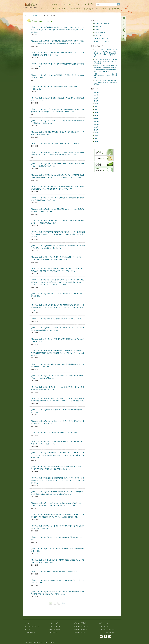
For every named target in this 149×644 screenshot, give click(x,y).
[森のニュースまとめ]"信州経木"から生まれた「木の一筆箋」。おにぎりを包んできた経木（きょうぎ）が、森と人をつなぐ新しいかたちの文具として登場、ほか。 (58, 30)
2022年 (96, 101)
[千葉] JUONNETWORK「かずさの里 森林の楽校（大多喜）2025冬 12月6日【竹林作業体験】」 (105, 61)
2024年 (96, 95)
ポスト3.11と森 (101, 9)
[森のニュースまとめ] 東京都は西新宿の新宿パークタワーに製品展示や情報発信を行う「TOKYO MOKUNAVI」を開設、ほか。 (58, 593)
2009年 (96, 139)
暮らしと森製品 (114, 9)
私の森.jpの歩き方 (81, 629)
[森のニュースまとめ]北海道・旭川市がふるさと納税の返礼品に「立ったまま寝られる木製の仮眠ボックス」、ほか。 (58, 329)
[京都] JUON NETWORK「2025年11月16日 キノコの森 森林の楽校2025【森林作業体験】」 (105, 82)
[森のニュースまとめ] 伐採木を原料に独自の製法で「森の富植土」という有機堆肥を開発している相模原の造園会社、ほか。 (58, 247)
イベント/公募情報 (100, 32)
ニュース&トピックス (48, 9)
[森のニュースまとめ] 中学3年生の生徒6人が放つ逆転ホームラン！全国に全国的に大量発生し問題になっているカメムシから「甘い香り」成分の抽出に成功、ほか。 (58, 234)
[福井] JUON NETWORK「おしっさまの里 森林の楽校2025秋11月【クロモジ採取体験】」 (106, 76)
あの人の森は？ (76, 9)
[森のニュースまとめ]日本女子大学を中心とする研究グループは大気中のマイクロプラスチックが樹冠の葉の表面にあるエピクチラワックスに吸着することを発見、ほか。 (58, 455)
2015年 (96, 121)
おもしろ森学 (89, 9)
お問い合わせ (68, 4)
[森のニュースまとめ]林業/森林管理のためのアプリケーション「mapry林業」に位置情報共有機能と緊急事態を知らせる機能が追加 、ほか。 (58, 493)
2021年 (96, 104)
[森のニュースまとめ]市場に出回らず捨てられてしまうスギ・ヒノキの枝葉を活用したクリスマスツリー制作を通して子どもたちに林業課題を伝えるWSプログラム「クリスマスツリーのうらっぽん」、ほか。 (58, 282)
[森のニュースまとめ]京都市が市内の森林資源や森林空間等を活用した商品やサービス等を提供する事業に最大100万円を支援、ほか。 (58, 468)
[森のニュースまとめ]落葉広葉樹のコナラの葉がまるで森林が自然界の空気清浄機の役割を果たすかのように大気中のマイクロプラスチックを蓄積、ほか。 (58, 400)
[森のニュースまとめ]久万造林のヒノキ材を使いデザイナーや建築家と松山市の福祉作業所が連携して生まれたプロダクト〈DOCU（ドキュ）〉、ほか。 (58, 176)
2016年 (96, 118)
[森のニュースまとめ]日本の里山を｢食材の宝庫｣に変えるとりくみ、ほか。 (57, 319)
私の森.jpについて (56, 4)
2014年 (96, 124)
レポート (97, 29)
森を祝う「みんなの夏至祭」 (103, 24)
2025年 (96, 92)
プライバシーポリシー (107, 632)
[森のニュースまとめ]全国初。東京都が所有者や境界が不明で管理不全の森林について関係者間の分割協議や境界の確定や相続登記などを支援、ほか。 (58, 42)
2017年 (96, 115)
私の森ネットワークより (101, 41)
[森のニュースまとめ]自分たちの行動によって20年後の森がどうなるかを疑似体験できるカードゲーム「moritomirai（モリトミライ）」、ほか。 (58, 153)
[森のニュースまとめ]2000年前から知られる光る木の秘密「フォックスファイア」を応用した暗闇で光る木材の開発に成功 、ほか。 (58, 258)
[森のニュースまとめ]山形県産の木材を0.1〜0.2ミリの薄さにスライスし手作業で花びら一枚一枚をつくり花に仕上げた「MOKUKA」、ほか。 (57, 270)
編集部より (97, 27)
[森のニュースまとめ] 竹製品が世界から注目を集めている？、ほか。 (55, 571)
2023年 (96, 98)
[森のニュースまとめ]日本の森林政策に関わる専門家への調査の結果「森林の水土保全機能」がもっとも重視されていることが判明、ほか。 (58, 188)
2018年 (96, 112)
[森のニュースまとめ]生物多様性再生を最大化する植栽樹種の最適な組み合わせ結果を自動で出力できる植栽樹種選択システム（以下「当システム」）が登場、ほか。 (58, 353)
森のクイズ (53, 632)
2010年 (96, 136)
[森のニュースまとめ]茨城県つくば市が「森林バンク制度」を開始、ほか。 (57, 143)
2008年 (96, 141)
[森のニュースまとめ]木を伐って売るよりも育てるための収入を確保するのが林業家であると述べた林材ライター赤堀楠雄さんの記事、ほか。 (58, 110)
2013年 (96, 127)
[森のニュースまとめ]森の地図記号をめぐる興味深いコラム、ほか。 (55, 432)
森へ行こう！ (64, 9)
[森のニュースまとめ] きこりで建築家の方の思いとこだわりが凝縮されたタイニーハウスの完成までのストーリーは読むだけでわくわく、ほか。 (58, 504)
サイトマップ (78, 4)
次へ (63, 603)
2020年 (96, 107)
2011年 (96, 133)
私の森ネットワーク (81, 626)
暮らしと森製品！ (56, 629)
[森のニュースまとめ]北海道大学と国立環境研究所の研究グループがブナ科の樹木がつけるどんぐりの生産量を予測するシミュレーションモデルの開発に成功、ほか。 (58, 480)
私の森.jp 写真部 (80, 623)
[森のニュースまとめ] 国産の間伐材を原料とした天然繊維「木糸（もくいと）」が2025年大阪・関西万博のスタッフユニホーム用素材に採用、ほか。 (58, 516)
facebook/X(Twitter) (101, 38)
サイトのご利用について (108, 629)
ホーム (28, 15)
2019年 (96, 110)
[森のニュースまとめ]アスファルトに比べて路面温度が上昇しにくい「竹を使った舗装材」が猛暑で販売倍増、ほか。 (58, 54)
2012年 (96, 130)
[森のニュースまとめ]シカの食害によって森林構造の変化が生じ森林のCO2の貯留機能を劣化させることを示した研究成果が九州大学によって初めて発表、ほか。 (58, 307)
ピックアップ (98, 35)
